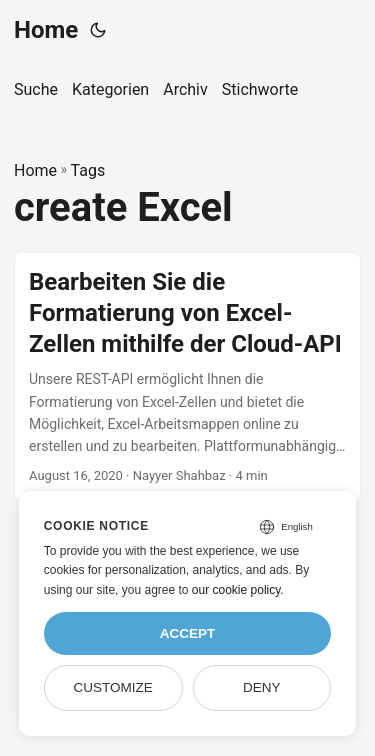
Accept (188, 633)
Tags (88, 170)
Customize (112, 687)
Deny (262, 687)
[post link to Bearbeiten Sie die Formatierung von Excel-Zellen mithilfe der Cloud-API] (187, 377)
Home (46, 30)
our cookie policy (236, 590)
